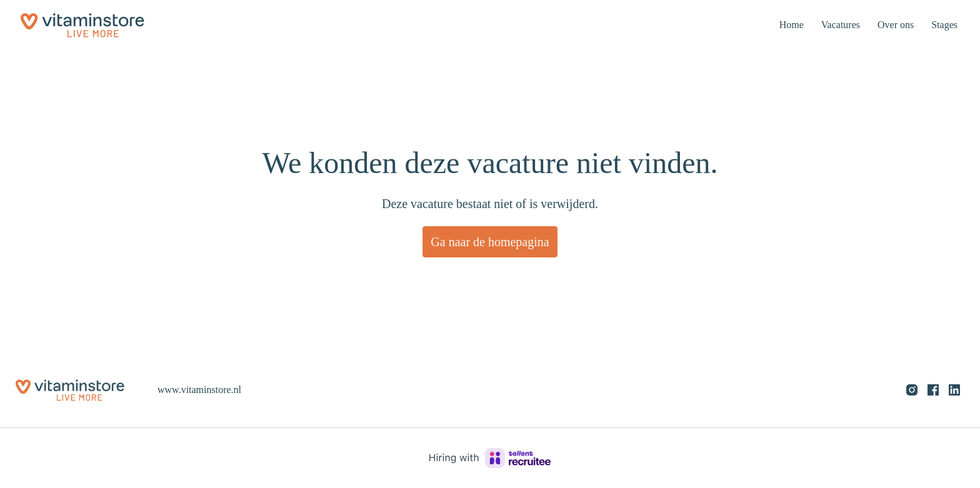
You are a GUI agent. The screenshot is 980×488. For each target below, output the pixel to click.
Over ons (890, 25)
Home (779, 25)
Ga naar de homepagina (490, 242)
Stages (942, 25)
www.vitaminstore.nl (203, 390)
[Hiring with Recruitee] (490, 458)
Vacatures (831, 25)
